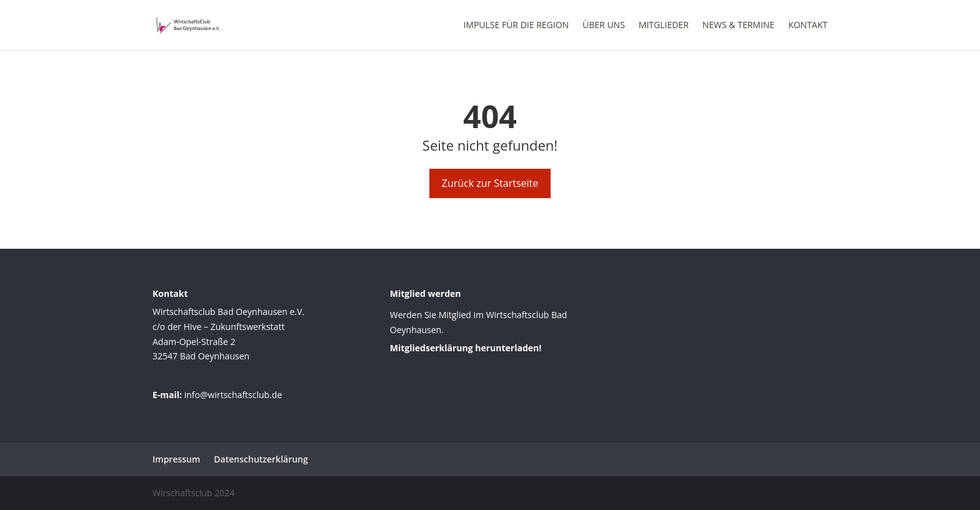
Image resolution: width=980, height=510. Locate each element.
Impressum (176, 459)
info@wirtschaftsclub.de (233, 395)
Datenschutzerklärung (261, 459)
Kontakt (808, 26)
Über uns (604, 26)
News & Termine (738, 26)
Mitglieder (664, 26)
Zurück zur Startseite (490, 183)
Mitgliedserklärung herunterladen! (466, 348)
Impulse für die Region (516, 26)
